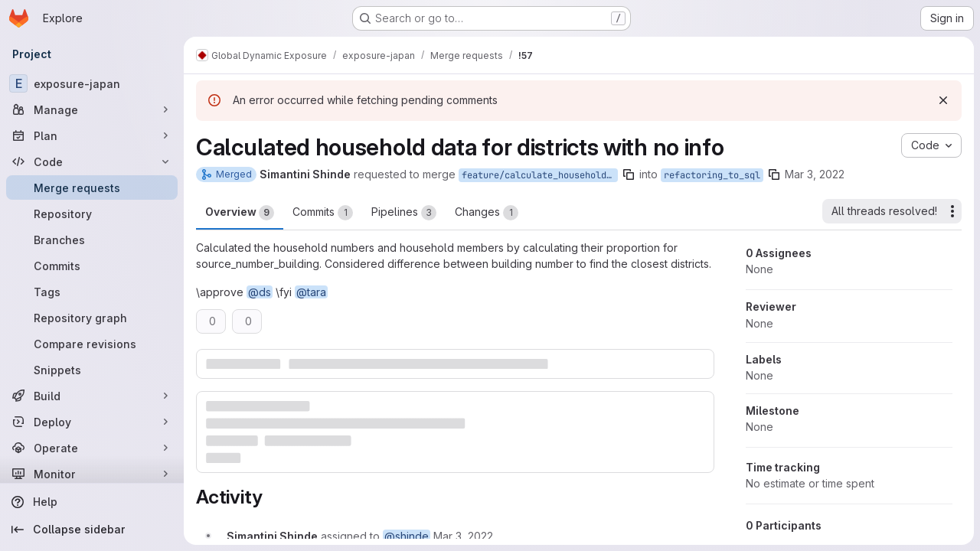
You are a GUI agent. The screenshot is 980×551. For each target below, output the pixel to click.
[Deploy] (92, 422)
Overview (240, 213)
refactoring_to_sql (712, 175)
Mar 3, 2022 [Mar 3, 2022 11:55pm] (815, 174)
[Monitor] (92, 474)
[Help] (92, 502)
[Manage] (92, 109)
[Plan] (92, 135)
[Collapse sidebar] (92, 530)
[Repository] (92, 214)
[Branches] (92, 240)
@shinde (407, 536)
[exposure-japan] (92, 83)
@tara (311, 292)
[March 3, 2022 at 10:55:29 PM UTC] (463, 536)
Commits (323, 213)
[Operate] (92, 448)
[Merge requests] (92, 187)
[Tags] (92, 292)
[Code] (92, 161)
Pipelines (404, 213)
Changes (487, 213)
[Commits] (92, 266)
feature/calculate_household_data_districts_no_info (540, 175)
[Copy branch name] (629, 174)
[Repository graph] (92, 318)
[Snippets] (92, 370)
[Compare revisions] (92, 344)
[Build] (92, 396)
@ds (260, 292)
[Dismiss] (943, 100)
